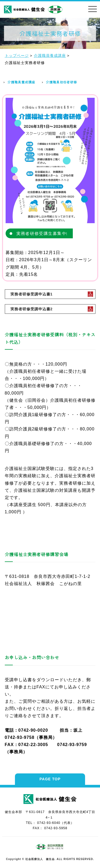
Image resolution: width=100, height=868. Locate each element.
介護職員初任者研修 (61, 82)
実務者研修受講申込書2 (32, 309)
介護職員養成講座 (21, 82)
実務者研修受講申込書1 (32, 294)
